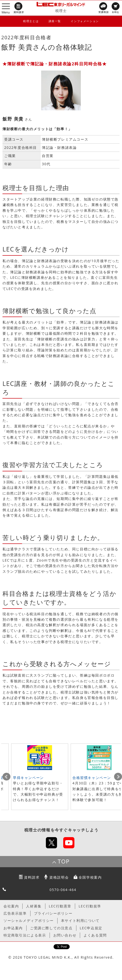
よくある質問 (95, 935)
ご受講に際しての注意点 (51, 928)
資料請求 (32, 877)
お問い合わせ (65, 935)
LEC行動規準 (90, 906)
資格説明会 (59, 877)
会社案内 (11, 906)
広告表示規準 (15, 913)
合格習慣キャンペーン (92, 778)
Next (118, 777)
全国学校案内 (90, 877)
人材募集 (34, 906)
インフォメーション (85, 21)
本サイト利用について (80, 920)
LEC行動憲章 (60, 906)
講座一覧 (55, 21)
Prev (6, 777)
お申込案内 (13, 928)
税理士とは (31, 21)
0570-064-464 (63, 890)
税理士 (61, 11)
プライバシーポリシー (53, 913)
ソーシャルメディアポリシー (29, 920)
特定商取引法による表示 (25, 935)
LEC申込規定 (91, 928)
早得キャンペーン (28, 778)
